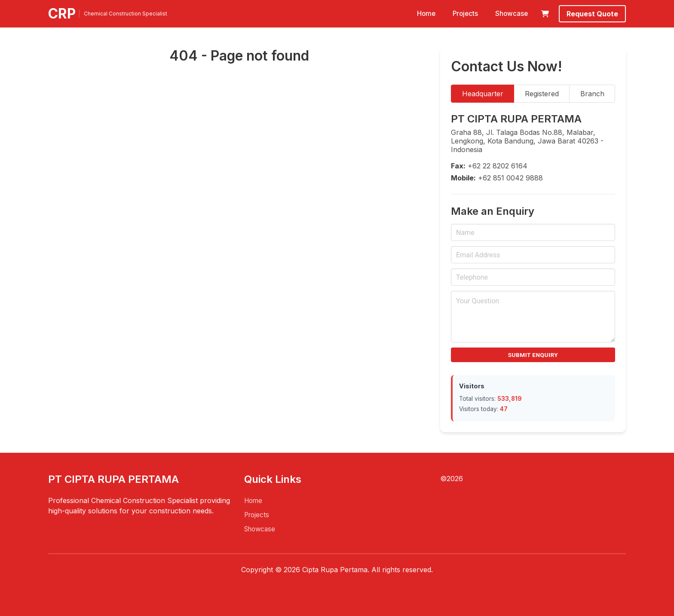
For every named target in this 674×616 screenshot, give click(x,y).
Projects (465, 14)
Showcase (512, 14)
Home (426, 14)
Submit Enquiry (533, 355)
